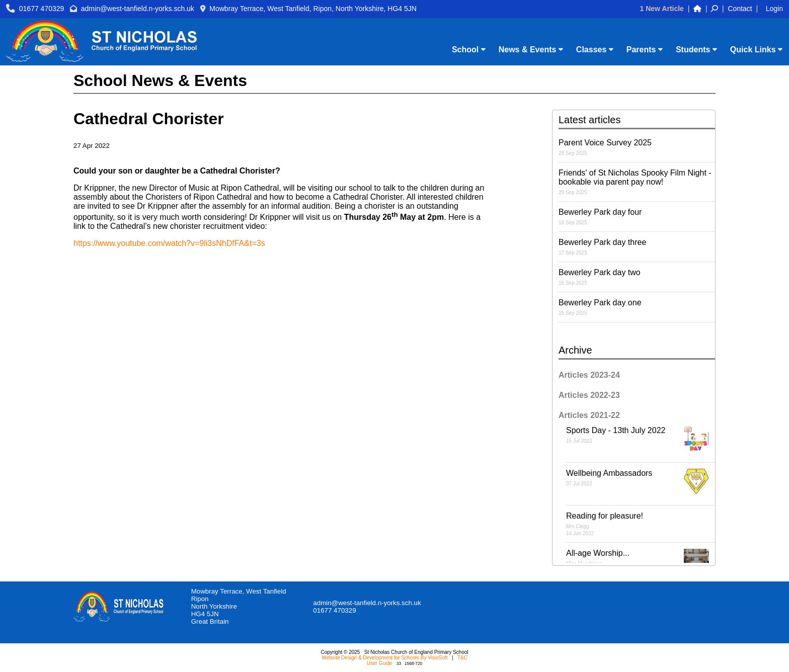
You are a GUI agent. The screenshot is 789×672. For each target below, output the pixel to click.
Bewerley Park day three (637, 247)
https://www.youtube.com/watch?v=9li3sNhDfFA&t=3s (169, 243)
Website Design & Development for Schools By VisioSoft (384, 658)
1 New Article (661, 9)
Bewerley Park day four (637, 217)
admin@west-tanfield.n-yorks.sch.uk (138, 9)
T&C (462, 658)
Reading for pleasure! (641, 524)
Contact (740, 9)
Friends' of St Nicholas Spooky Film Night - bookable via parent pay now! (637, 182)
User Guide (380, 663)
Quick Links (756, 50)
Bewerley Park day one (637, 307)
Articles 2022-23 (589, 395)
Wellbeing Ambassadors (641, 481)
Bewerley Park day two (637, 277)
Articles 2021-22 (589, 415)
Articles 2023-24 (589, 375)
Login (774, 9)
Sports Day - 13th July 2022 (641, 439)
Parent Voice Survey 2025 (637, 147)
